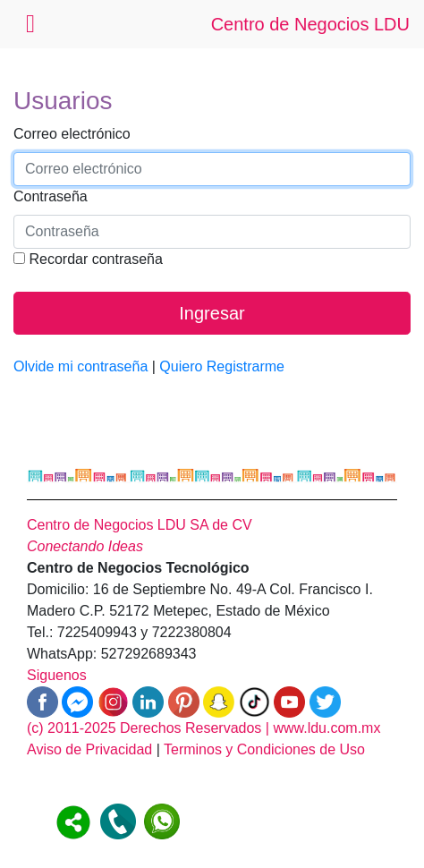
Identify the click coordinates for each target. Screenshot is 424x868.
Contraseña (51, 196)
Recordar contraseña (88, 259)
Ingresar (212, 313)
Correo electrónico (72, 134)
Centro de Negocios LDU (310, 24)
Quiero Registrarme (222, 366)
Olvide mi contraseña (81, 366)
